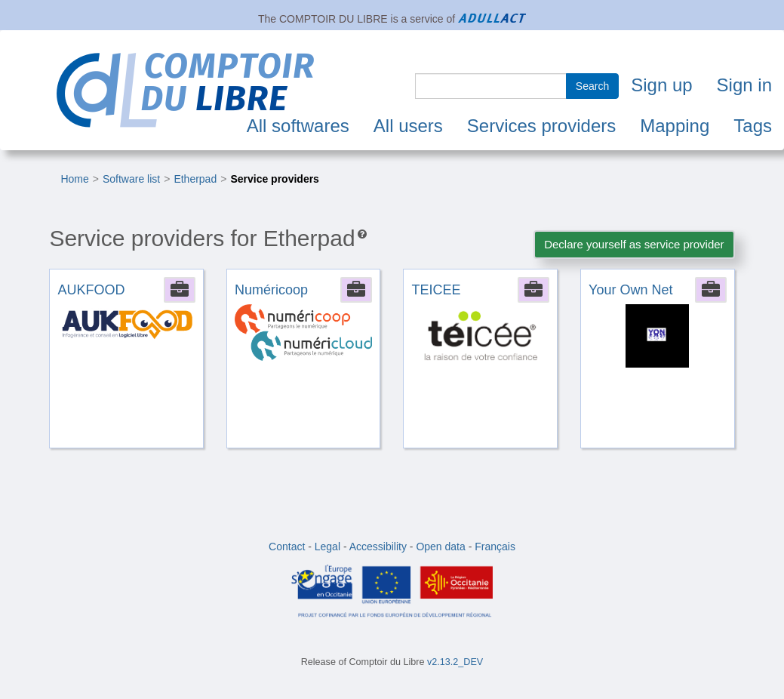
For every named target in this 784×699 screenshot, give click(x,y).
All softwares (298, 126)
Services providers (541, 126)
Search (592, 86)
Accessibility (378, 547)
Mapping (675, 126)
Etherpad (195, 179)
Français (495, 547)
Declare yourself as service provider (634, 244)
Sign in (744, 85)
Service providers (275, 179)
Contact (287, 547)
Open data (440, 547)
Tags (753, 126)
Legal (327, 547)
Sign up (661, 85)
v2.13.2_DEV (455, 662)
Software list (131, 179)
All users (408, 126)
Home (74, 179)
